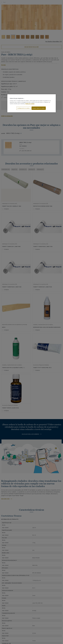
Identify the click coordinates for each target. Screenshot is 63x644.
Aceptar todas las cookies (39, 108)
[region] (32, 103)
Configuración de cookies (24, 108)
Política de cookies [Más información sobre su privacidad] (30, 104)
